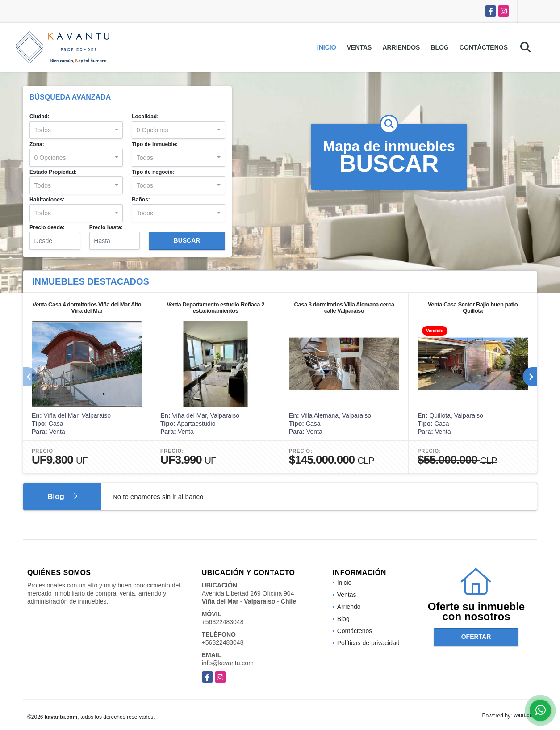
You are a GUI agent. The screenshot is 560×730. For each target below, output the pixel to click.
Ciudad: (40, 117)
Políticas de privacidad (368, 643)
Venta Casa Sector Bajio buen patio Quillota (473, 308)
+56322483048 (223, 622)
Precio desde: (47, 227)
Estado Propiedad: (53, 172)
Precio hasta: (106, 227)
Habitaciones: (47, 200)
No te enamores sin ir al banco (158, 497)
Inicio (327, 47)
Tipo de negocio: (153, 172)
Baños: (141, 200)
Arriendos (401, 47)
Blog (439, 47)
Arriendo (349, 607)
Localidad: (145, 117)
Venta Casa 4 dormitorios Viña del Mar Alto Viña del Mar (87, 308)
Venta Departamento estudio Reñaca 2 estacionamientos (215, 308)
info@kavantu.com (228, 663)
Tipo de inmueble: (155, 144)
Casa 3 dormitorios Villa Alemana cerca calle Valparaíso (344, 308)
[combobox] (76, 130)
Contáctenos (484, 47)
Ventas (359, 47)
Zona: (37, 144)
